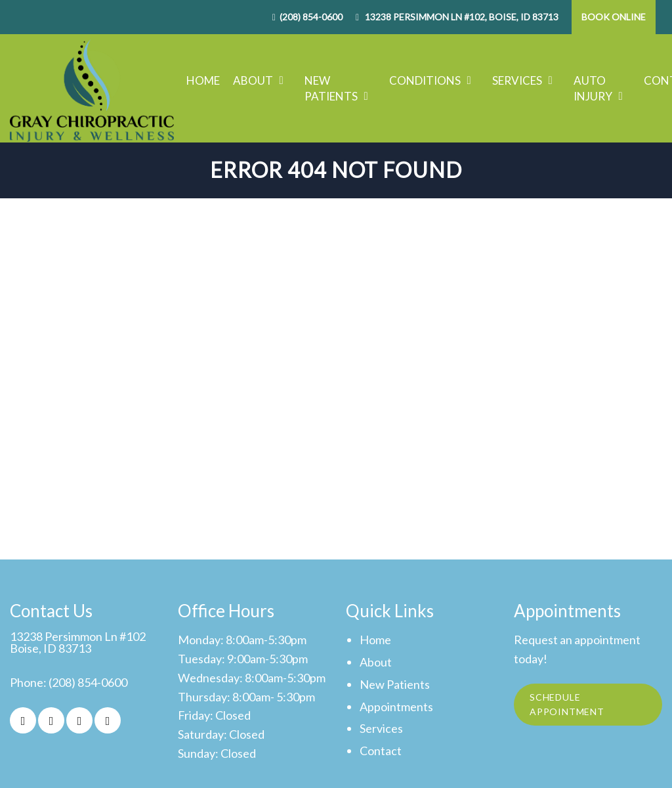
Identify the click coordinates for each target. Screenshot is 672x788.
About (253, 80)
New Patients (331, 88)
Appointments (396, 707)
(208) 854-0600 (311, 17)
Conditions (425, 80)
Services (517, 80)
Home (203, 80)
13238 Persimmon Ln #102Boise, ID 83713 (78, 643)
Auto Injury (593, 88)
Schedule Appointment (568, 706)
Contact (381, 751)
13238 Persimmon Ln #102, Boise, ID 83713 (461, 17)
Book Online (614, 17)
